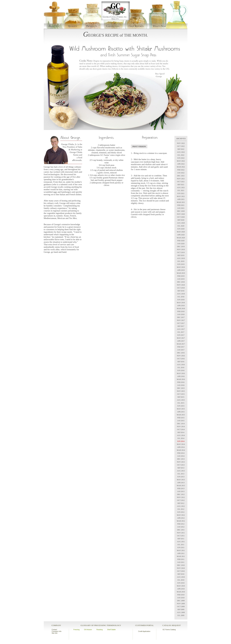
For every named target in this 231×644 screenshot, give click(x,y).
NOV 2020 (181, 214)
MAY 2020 (181, 232)
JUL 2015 (181, 403)
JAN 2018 (181, 314)
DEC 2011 (181, 530)
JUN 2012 (181, 512)
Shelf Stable (111, 630)
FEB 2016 (181, 382)
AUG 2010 (181, 577)
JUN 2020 (181, 229)
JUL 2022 (181, 155)
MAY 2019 (181, 267)
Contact (54, 630)
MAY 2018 (181, 303)
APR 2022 (181, 164)
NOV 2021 (181, 179)
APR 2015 (181, 412)
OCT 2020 (181, 217)
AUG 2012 (181, 506)
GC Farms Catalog (169, 630)
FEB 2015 (181, 418)
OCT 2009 (181, 607)
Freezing (76, 630)
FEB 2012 (181, 524)
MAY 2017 (181, 338)
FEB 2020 (181, 241)
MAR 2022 (181, 167)
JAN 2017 (181, 350)
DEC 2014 (181, 424)
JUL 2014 (181, 438)
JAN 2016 (181, 385)
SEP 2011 (181, 539)
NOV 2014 (181, 427)
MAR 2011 (181, 556)
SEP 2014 (181, 432)
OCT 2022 (181, 146)
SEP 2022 (181, 149)
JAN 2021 (181, 208)
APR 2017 (181, 341)
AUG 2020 (181, 223)
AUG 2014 (181, 435)
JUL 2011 (181, 545)
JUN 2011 (181, 548)
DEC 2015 (181, 388)
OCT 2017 (181, 323)
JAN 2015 (181, 421)
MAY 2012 (181, 515)
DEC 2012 (181, 494)
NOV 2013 (181, 462)
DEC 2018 (181, 282)
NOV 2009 (181, 604)
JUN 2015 (181, 406)
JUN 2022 (181, 158)
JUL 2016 (181, 368)
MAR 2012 (181, 521)
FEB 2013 (181, 488)
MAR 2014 (181, 450)
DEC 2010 (181, 565)
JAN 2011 (181, 562)
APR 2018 (181, 306)
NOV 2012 (181, 497)
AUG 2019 (181, 258)
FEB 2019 (181, 276)
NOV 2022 (181, 143)
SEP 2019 (181, 255)
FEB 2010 (181, 595)
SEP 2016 (181, 362)
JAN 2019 (181, 279)
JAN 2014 (181, 456)
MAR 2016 (181, 379)
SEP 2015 (181, 397)
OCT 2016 (181, 359)
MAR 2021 (181, 202)
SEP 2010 (181, 574)
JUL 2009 (181, 615)
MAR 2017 (181, 344)
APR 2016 (181, 376)
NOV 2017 (181, 320)
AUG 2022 (181, 152)
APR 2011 (181, 553)
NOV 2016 (181, 356)
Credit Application (144, 631)
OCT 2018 (181, 288)
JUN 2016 (181, 370)
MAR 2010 (181, 592)
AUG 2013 (181, 471)
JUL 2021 (181, 190)
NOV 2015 (181, 391)
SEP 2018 (181, 291)
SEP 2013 (181, 468)
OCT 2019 (181, 252)
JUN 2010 (181, 583)
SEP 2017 (181, 326)
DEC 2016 (181, 353)
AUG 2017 (181, 329)
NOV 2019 (181, 249)
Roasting (100, 630)
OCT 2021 (181, 182)
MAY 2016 (181, 373)
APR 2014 (181, 447)
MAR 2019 (181, 273)
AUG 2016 (181, 365)
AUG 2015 (181, 400)
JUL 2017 (181, 332)
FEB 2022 (181, 170)
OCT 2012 (181, 500)
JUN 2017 (181, 335)
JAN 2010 (181, 598)
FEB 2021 (181, 205)
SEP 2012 (181, 503)
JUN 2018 (181, 300)
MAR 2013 (181, 486)
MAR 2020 (181, 238)
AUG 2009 (181, 612)
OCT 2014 (181, 429)
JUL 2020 (181, 226)
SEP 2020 (181, 220)
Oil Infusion (88, 630)
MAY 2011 (181, 550)
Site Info (55, 633)
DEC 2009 (181, 601)
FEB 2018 (181, 311)
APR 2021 (181, 199)
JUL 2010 (181, 580)
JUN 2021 (181, 193)
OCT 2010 (181, 571)
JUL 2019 (181, 261)
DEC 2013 (181, 459)
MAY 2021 (181, 196)
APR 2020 (181, 235)
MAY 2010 (181, 586)
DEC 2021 (181, 176)
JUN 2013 (181, 477)
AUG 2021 (181, 188)
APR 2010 (181, 589)
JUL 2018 (181, 297)
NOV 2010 (181, 568)
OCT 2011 (181, 536)
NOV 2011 (181, 533)
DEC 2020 (181, 211)
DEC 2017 (181, 317)
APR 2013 (181, 483)
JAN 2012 (181, 527)
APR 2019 (181, 270)
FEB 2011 (181, 559)
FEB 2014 (181, 453)
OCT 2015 (181, 394)
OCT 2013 (181, 465)
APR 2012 (181, 518)
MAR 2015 (181, 415)
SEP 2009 (181, 609)
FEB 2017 (181, 347)
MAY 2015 (181, 409)
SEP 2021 (181, 185)
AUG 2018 (181, 294)
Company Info (57, 631)
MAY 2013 (181, 480)
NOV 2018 (181, 285)
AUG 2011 (181, 542)
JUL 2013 (181, 474)
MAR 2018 (181, 309)
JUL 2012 (181, 509)
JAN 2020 (181, 244)
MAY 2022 (181, 161)
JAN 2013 (181, 491)
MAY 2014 (181, 444)
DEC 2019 (181, 247)
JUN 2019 (181, 264)
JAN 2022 (181, 173)
